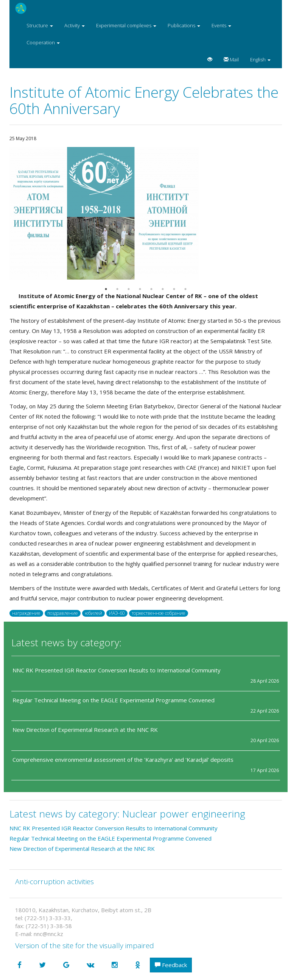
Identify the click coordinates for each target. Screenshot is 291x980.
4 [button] (140, 289)
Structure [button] (40, 25)
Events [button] (221, 25)
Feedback (171, 965)
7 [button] (174, 289)
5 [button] (151, 289)
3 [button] (129, 289)
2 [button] (117, 289)
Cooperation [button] (43, 42)
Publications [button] (184, 25)
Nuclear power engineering (184, 814)
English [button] (260, 59)
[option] (146, 213)
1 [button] (106, 289)
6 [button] (163, 289)
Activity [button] (75, 25)
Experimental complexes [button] (126, 25)
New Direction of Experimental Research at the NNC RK (86, 730)
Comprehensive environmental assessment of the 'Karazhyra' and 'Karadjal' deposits (123, 760)
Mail (231, 59)
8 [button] (185, 289)
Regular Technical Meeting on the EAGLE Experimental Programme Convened (114, 700)
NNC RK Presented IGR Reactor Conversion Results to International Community (117, 670)
